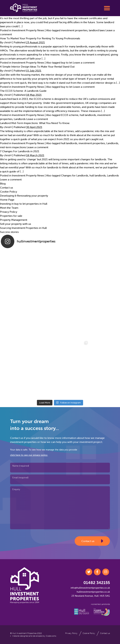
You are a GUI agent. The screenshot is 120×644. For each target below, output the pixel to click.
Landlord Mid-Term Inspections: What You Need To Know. (35, 123)
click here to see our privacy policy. (29, 455)
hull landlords (88, 115)
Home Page (7, 200)
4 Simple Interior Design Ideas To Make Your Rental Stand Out (37, 67)
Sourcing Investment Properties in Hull (23, 228)
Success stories (9, 232)
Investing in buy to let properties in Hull (24, 204)
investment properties (74, 30)
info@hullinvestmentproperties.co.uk (90, 588)
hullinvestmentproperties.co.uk (93, 592)
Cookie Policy (9, 192)
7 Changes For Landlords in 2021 (20, 151)
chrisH (8, 42)
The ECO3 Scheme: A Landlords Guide (23, 91)
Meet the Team (9, 208)
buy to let (67, 63)
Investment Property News (28, 30)
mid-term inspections (13, 147)
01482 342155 (97, 583)
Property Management (14, 220)
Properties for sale (11, 216)
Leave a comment (84, 63)
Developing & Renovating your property (24, 196)
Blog (3, 183)
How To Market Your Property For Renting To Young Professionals (40, 38)
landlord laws (97, 30)
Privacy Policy (9, 212)
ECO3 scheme (70, 115)
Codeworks (51, 636)
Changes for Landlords (75, 175)
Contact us (6, 188)
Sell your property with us (16, 224)
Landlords (20, 119)
